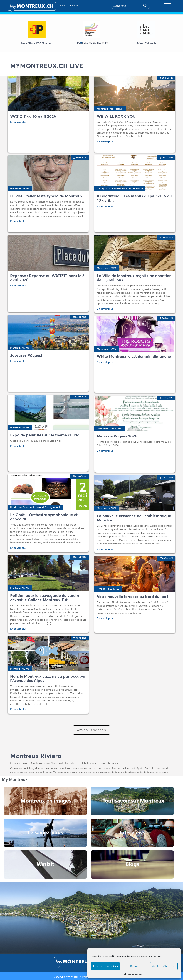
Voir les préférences (164, 966)
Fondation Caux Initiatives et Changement (35, 507)
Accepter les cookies (105, 966)
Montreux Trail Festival (110, 109)
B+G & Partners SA (85, 977)
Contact (64, 6)
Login (51, 6)
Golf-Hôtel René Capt (110, 429)
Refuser (135, 966)
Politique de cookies (133, 974)
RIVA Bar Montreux (108, 589)
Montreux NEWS (20, 188)
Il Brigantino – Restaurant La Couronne (120, 188)
